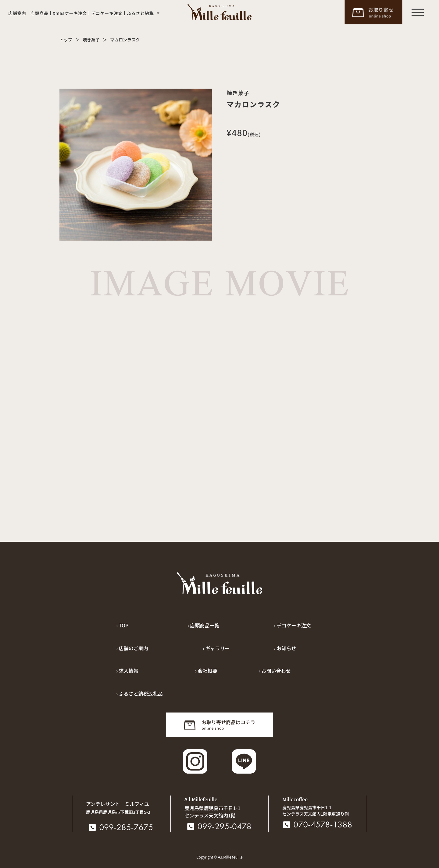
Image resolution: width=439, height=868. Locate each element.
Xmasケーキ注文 (70, 13)
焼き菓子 (91, 40)
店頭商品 (39, 13)
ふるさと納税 (143, 13)
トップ (66, 40)
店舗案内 (17, 13)
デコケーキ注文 (107, 13)
